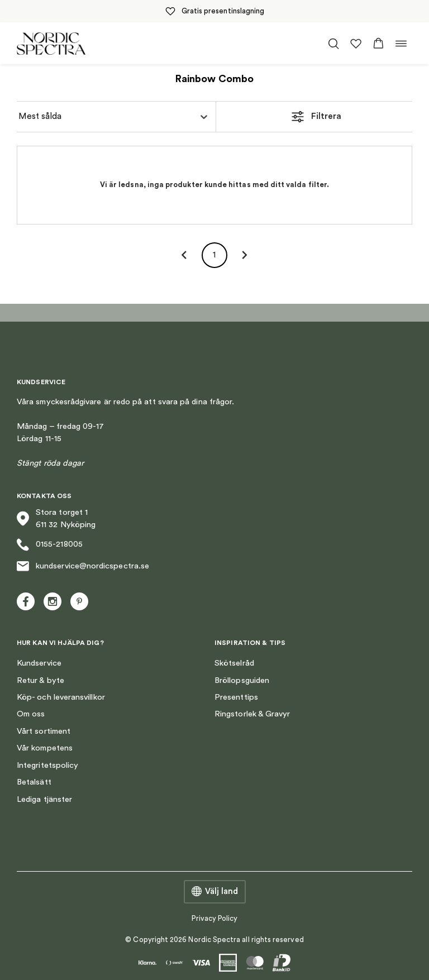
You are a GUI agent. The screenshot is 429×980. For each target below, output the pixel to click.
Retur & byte (40, 680)
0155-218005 (50, 545)
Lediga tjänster (44, 799)
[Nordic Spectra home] (51, 43)
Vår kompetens (45, 748)
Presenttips (236, 697)
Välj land (215, 892)
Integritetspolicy (47, 765)
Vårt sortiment (44, 731)
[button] (378, 44)
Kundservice (39, 663)
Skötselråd (234, 663)
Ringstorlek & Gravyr (252, 714)
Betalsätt (34, 782)
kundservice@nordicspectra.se (83, 566)
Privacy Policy (215, 918)
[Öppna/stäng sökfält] (333, 44)
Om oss (31, 714)
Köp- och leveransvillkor (61, 697)
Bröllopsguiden (242, 680)
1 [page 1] (214, 255)
